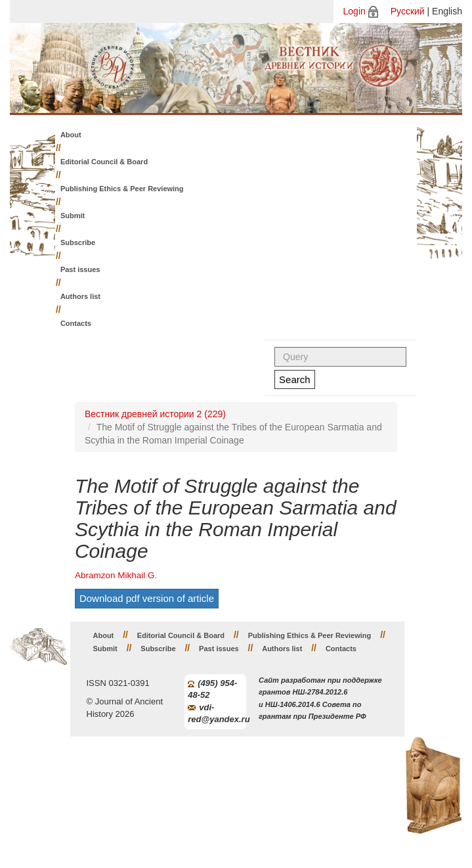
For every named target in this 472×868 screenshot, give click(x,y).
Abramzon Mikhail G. (116, 575)
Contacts (76, 323)
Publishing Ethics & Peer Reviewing (122, 189)
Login (354, 11)
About (71, 135)
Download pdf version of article (147, 598)
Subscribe (78, 242)
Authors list (80, 296)
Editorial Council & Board (104, 162)
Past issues (80, 269)
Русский (408, 11)
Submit (73, 216)
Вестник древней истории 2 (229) (155, 414)
